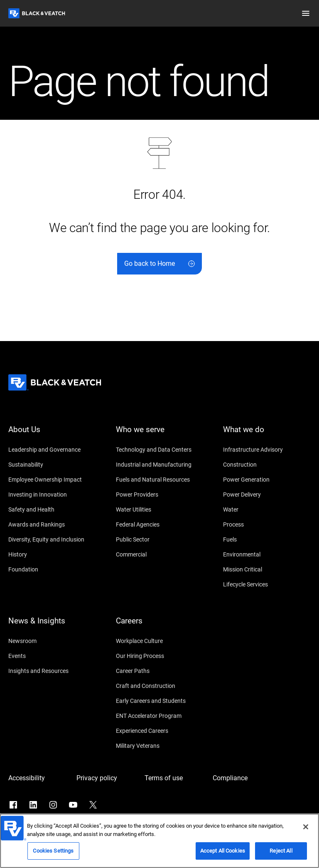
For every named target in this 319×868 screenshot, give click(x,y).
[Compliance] (243, 778)
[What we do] (267, 435)
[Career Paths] (160, 671)
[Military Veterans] (160, 746)
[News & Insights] (52, 626)
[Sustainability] (52, 465)
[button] (306, 13)
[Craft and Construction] (160, 686)
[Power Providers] (160, 495)
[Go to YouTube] (73, 805)
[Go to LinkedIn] (33, 805)
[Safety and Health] (52, 509)
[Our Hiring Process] (160, 656)
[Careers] (160, 626)
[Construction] (267, 465)
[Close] (306, 829)
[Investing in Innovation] (52, 495)
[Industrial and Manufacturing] (160, 465)
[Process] (267, 524)
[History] (52, 554)
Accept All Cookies (223, 853)
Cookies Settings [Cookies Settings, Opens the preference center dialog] (53, 853)
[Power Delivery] (267, 495)
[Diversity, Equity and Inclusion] (52, 539)
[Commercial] (160, 554)
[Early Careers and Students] (160, 701)
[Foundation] (52, 569)
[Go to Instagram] (53, 805)
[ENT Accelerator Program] (160, 716)
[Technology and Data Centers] (160, 450)
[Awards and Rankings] (52, 524)
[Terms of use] (174, 778)
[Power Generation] (267, 480)
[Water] (267, 509)
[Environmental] (267, 554)
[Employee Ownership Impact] (52, 480)
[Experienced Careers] (160, 731)
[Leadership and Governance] (52, 450)
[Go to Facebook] (13, 805)
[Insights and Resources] (52, 671)
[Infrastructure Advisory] (267, 450)
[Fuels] (267, 539)
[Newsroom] (52, 641)
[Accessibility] (38, 778)
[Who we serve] (160, 435)
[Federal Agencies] (160, 524)
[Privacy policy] (106, 778)
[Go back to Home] (159, 264)
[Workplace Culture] (160, 641)
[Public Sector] (160, 539)
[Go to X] (93, 805)
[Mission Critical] (267, 569)
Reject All (281, 853)
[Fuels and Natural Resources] (160, 480)
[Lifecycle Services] (267, 584)
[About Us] (52, 435)
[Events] (52, 656)
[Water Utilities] (160, 509)
